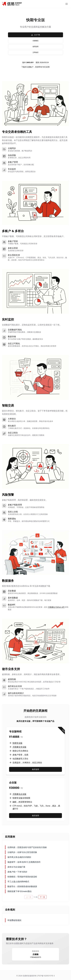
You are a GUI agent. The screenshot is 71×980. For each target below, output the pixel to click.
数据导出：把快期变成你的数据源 (22, 886)
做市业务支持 (11, 669)
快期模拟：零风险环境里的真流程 (22, 877)
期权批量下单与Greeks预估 (20, 891)
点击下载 (35, 35)
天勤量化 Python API (56, 607)
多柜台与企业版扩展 (16, 867)
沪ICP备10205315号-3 (46, 976)
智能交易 (8, 405)
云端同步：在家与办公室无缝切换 (22, 852)
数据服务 (8, 581)
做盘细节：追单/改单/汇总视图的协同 (24, 862)
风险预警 (8, 495)
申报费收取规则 (14, 920)
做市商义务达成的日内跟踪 (19, 857)
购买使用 (35, 769)
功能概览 (35, 41)
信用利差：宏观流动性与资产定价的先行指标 (27, 847)
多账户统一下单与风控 (17, 872)
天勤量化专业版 (19, 747)
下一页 (42, 897)
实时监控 (8, 319)
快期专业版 (17, 743)
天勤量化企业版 (19, 794)
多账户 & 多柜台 (13, 231)
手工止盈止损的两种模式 (18, 882)
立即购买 (35, 52)
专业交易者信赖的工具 (17, 132)
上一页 (29, 897)
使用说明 (35, 46)
